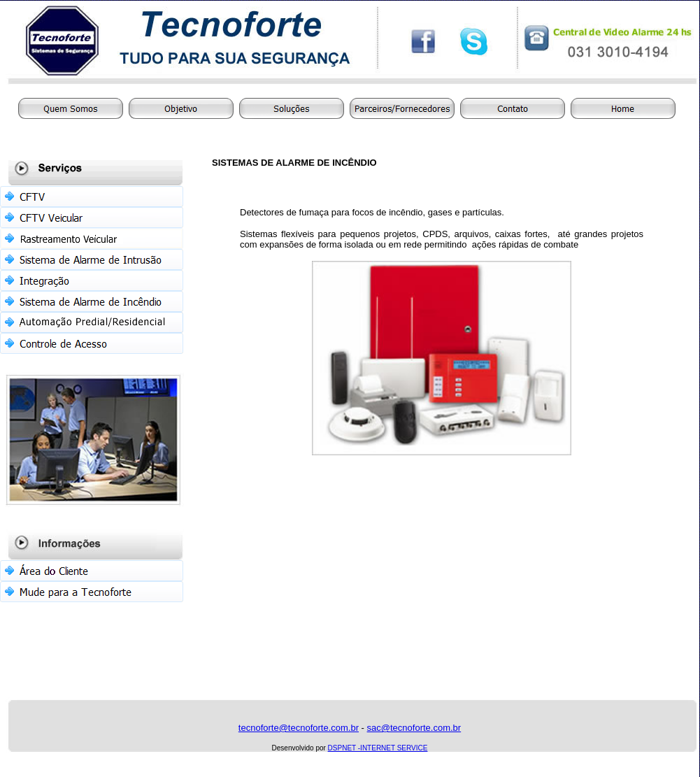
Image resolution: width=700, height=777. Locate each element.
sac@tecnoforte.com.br (414, 728)
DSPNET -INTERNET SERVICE (378, 748)
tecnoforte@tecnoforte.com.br (299, 728)
